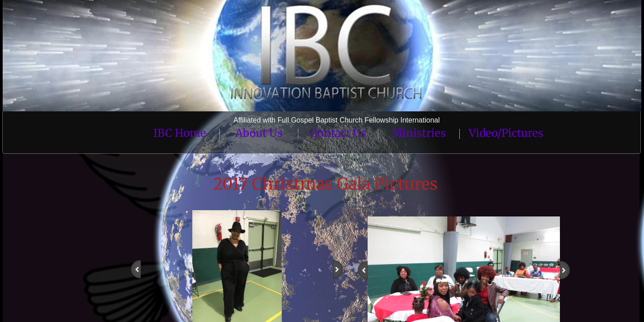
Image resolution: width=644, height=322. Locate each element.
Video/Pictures (506, 133)
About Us (259, 133)
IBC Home (180, 133)
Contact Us (338, 133)
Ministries (419, 133)
